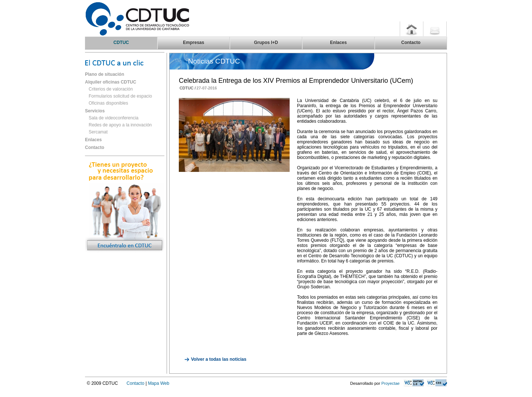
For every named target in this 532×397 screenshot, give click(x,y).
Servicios (95, 111)
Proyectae (391, 383)
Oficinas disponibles (108, 103)
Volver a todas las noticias (219, 359)
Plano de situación (105, 74)
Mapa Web (158, 383)
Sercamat (98, 132)
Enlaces (93, 140)
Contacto (95, 147)
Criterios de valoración (111, 89)
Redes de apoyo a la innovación (120, 125)
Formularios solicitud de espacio (120, 96)
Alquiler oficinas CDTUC (111, 82)
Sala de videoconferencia (114, 118)
